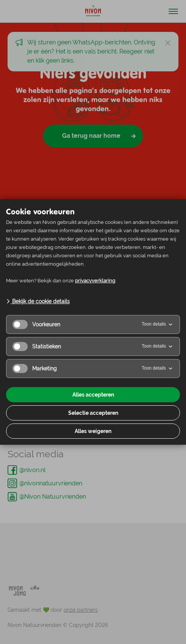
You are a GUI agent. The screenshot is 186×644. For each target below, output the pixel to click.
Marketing (35, 368)
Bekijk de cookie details (38, 301)
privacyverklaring (95, 281)
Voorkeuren (36, 324)
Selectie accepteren (93, 413)
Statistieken (37, 346)
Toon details (158, 324)
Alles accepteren (93, 395)
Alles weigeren (93, 431)
